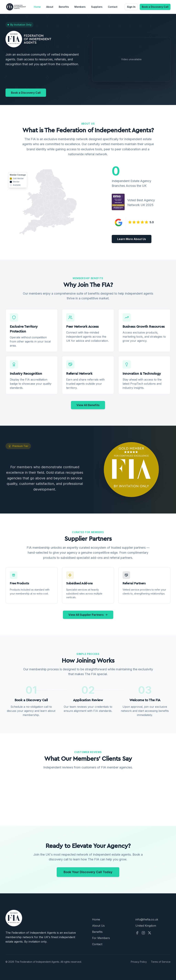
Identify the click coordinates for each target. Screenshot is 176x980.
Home (37, 7)
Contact (113, 7)
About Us (98, 926)
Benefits (64, 7)
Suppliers (97, 7)
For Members (101, 938)
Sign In (131, 7)
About (50, 7)
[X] (150, 933)
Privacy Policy (139, 962)
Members (80, 7)
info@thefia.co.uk (147, 919)
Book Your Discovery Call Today (88, 872)
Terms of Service (161, 962)
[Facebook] (137, 933)
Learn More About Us (132, 239)
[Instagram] (143, 933)
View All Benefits (88, 405)
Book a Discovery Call (155, 7)
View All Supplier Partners (88, 615)
